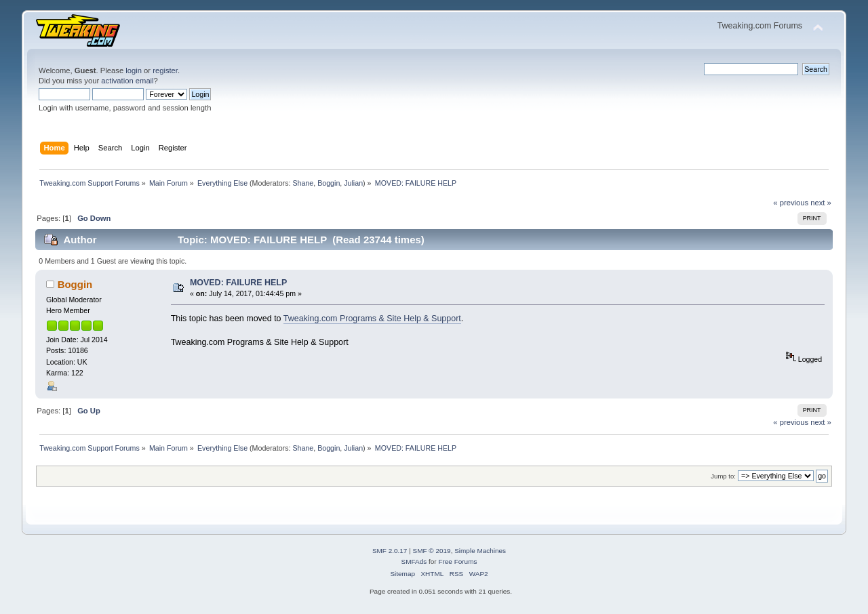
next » (821, 203)
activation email (127, 81)
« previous (791, 203)
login (134, 70)
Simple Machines (480, 551)
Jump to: (723, 476)
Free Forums (457, 561)
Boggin (329, 183)
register (165, 70)
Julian (353, 183)
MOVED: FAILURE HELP (238, 283)
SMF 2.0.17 (390, 551)
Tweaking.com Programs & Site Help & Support (372, 319)
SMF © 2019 (432, 551)
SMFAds (414, 561)
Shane (303, 183)
